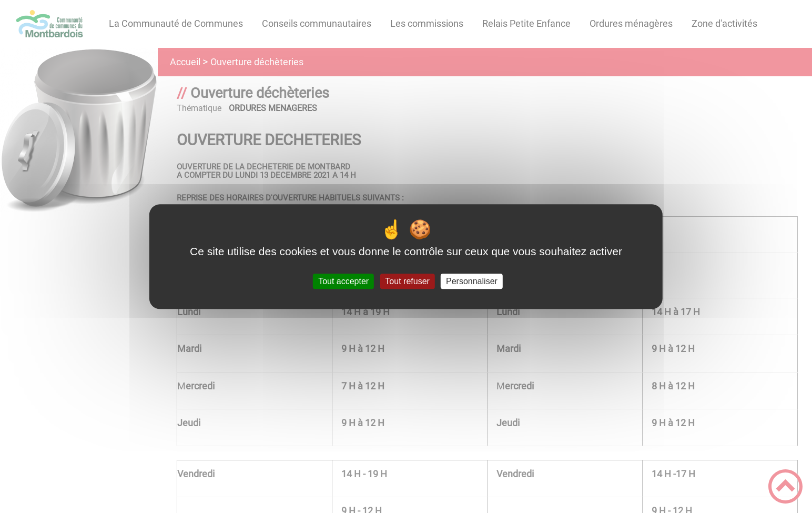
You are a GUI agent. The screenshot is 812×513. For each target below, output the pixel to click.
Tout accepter (343, 281)
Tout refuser (407, 281)
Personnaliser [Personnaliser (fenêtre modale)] (472, 281)
